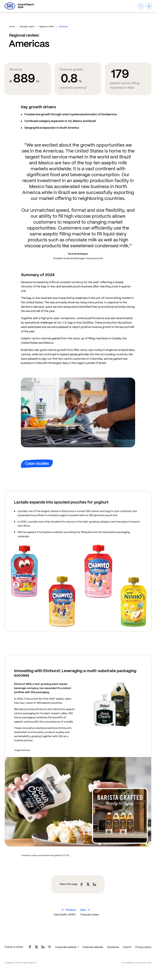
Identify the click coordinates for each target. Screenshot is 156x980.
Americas (63, 27)
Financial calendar (93, 947)
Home (12, 27)
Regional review (47, 27)
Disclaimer (113, 947)
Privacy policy (143, 947)
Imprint (127, 947)
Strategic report (27, 27)
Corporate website (66, 947)
